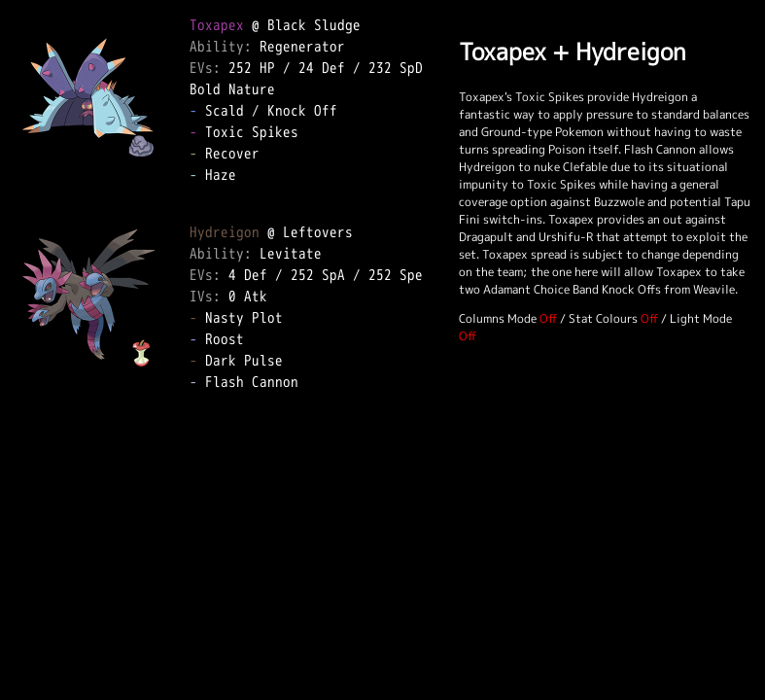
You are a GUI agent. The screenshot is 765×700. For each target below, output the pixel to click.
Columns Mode (498, 318)
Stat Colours (603, 318)
